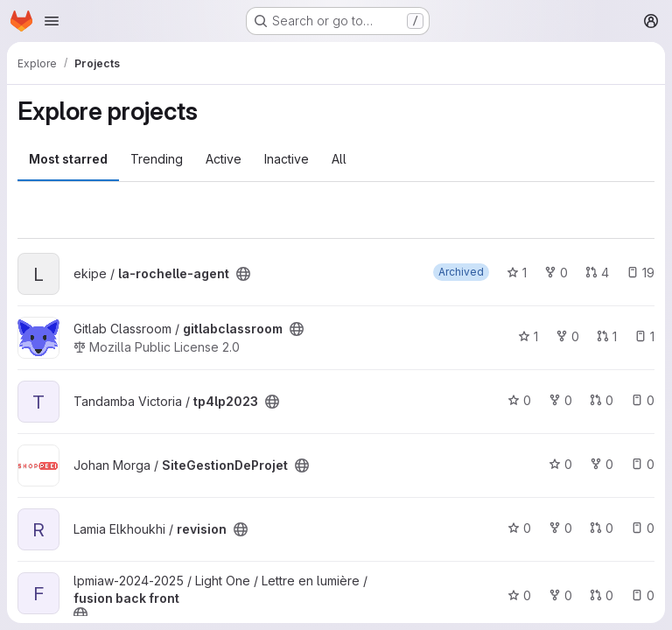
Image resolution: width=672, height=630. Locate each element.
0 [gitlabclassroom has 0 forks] (567, 336)
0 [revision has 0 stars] (519, 528)
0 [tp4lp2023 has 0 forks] (560, 400)
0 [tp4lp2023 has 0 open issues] (643, 400)
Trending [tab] (157, 159)
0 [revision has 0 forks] (560, 528)
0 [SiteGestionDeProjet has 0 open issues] (643, 464)
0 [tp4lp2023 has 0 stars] (519, 400)
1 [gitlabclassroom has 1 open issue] (644, 336)
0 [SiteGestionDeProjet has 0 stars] (560, 464)
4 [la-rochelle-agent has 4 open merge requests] (597, 273)
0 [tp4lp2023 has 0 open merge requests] (602, 400)
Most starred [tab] (68, 159)
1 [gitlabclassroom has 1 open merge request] (607, 336)
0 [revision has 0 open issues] (643, 528)
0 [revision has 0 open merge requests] (602, 528)
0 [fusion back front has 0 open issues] (643, 595)
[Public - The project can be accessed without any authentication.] (243, 274)
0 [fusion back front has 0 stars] (519, 595)
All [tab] (339, 159)
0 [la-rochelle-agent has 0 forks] (556, 273)
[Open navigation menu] (52, 21)
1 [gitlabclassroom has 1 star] (528, 336)
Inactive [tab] (287, 159)
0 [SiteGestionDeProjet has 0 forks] (602, 464)
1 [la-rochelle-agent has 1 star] (517, 273)
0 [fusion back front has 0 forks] (560, 595)
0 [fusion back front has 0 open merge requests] (602, 595)
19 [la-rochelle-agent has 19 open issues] (640, 273)
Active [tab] (224, 159)
